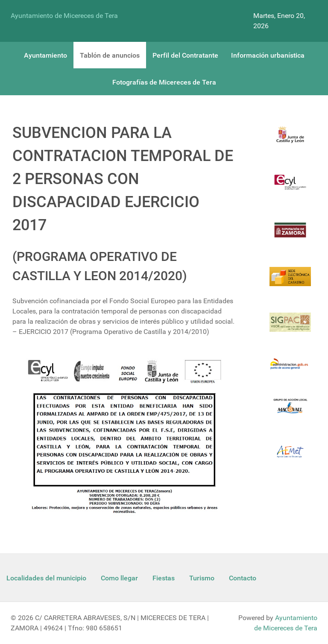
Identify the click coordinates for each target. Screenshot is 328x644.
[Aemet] (290, 457)
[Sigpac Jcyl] (290, 327)
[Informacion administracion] (290, 369)
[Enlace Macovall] (290, 411)
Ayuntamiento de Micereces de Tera (64, 16)
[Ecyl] (290, 187)
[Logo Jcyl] (290, 140)
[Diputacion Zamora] (290, 235)
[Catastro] (290, 282)
